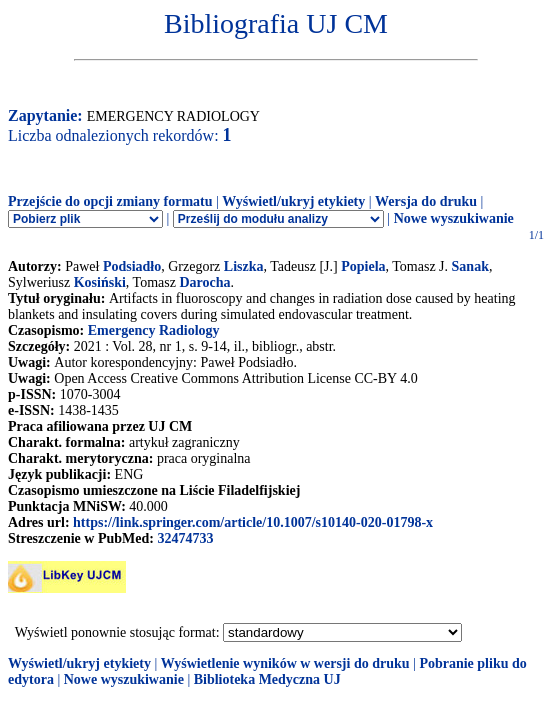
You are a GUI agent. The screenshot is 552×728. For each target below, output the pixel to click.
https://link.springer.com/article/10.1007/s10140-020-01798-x (253, 522)
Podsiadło (132, 266)
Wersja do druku (426, 201)
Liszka (244, 266)
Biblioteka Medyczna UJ (267, 679)
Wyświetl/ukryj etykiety (293, 201)
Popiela (363, 266)
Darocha (204, 282)
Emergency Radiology (154, 330)
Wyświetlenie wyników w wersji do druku (285, 663)
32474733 (185, 538)
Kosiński (100, 282)
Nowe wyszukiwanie (454, 218)
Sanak (470, 266)
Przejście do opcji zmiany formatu (110, 201)
